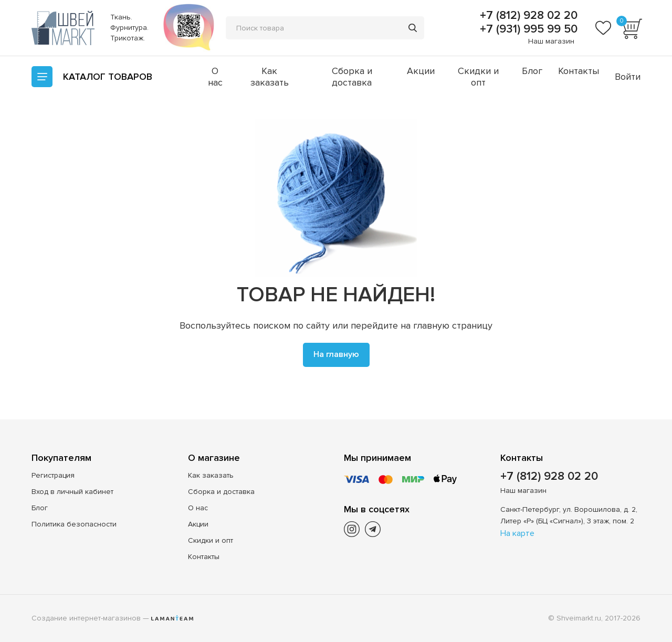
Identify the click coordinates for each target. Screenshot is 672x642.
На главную (336, 354)
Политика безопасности (74, 524)
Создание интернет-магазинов (86, 618)
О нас (215, 77)
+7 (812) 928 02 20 (527, 16)
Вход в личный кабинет (72, 492)
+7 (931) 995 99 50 (527, 29)
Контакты (579, 71)
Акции (421, 71)
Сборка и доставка (352, 77)
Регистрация (53, 475)
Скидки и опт (478, 77)
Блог (532, 71)
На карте (517, 533)
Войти (628, 77)
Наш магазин (551, 41)
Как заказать (270, 77)
